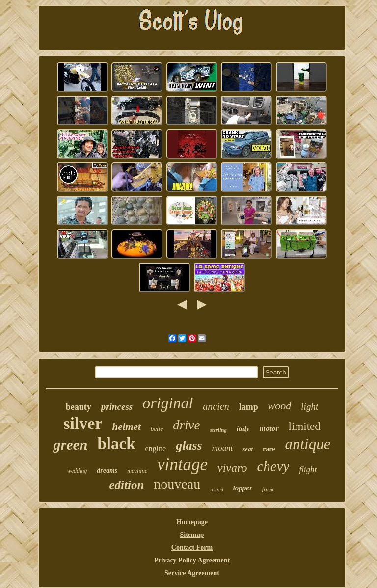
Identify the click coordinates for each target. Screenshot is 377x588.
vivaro (232, 468)
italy (243, 428)
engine (156, 448)
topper (243, 488)
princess (117, 407)
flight (308, 469)
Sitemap (192, 535)
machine (137, 471)
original (168, 403)
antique (308, 444)
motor (269, 428)
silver (83, 423)
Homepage (192, 522)
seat (248, 449)
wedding (77, 471)
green (70, 444)
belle (157, 429)
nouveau (177, 484)
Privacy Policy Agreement (192, 560)
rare (269, 449)
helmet (127, 427)
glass (189, 445)
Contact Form (192, 548)
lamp (249, 407)
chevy (273, 466)
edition (126, 485)
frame (269, 489)
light (310, 407)
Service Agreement (192, 573)
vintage (182, 465)
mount (223, 448)
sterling (218, 430)
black (116, 444)
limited (305, 426)
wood (280, 406)
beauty (79, 407)
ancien (216, 406)
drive (186, 425)
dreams (107, 470)
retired (216, 490)
